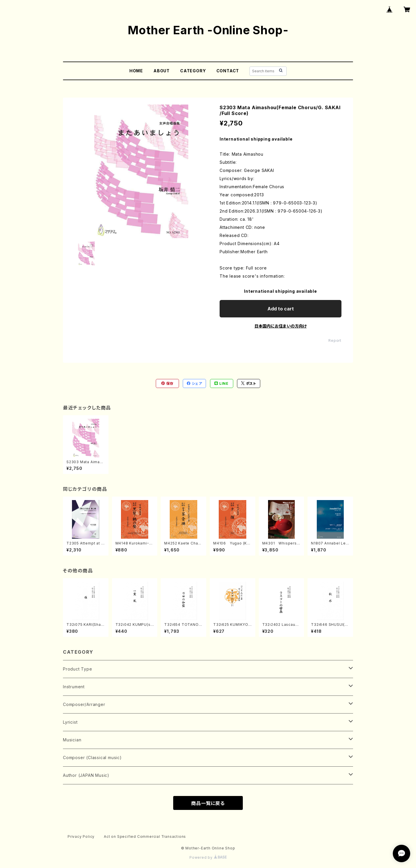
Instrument (74, 687)
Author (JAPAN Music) (86, 775)
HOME (136, 71)
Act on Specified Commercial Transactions (145, 836)
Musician (72, 740)
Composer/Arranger (84, 704)
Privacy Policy (81, 836)
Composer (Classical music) (92, 758)
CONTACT (228, 71)
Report (335, 340)
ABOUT (162, 71)
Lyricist (70, 722)
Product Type (78, 669)
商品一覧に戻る (208, 803)
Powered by (208, 857)
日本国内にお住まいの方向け (281, 326)
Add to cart (281, 309)
